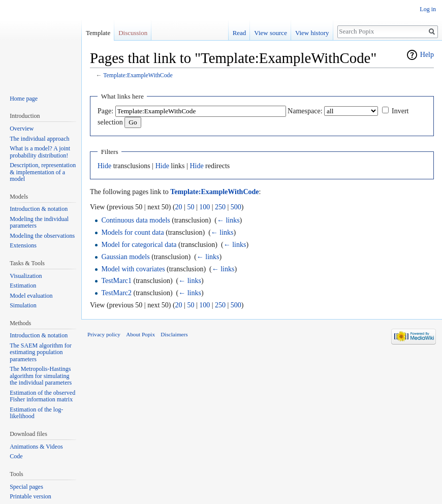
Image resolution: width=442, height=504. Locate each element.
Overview (22, 129)
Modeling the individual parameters (39, 223)
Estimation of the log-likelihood (36, 413)
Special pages (26, 487)
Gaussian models (125, 257)
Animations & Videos (36, 447)
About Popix (140, 334)
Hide (104, 166)
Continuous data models (135, 220)
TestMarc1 (116, 281)
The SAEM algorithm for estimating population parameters (41, 352)
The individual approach (39, 139)
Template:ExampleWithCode (138, 75)
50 (191, 207)
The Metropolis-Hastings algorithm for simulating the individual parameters (41, 376)
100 (204, 207)
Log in (428, 9)
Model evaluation (31, 296)
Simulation (23, 305)
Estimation (23, 286)
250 (220, 207)
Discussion (133, 33)
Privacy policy (104, 334)
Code (16, 456)
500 (236, 207)
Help (427, 55)
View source (271, 33)
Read (240, 33)
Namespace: (305, 111)
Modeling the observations (42, 236)
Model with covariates (133, 269)
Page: (105, 111)
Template (98, 33)
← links (228, 220)
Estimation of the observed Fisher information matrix (42, 396)
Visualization (26, 276)
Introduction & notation (39, 209)
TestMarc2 (116, 293)
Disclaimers (174, 334)
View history (312, 33)
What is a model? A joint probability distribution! (40, 152)
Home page (24, 99)
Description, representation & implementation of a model (43, 172)
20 (179, 207)
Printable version (30, 496)
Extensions (23, 245)
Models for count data (132, 232)
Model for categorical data (139, 245)
